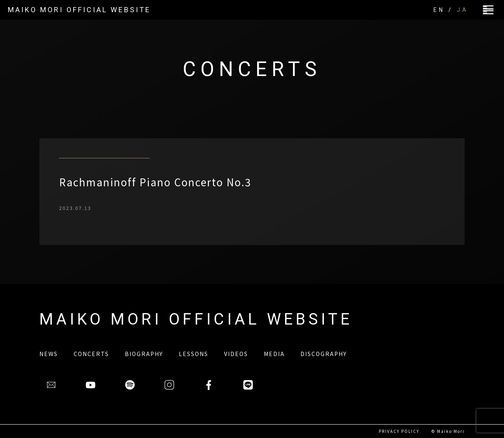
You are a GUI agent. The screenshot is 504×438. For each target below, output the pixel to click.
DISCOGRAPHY (324, 354)
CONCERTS (91, 354)
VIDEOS (236, 354)
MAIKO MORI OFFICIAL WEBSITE (79, 10)
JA (463, 10)
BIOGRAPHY (144, 354)
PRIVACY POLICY (399, 431)
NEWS (49, 354)
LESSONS (194, 354)
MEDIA (274, 354)
